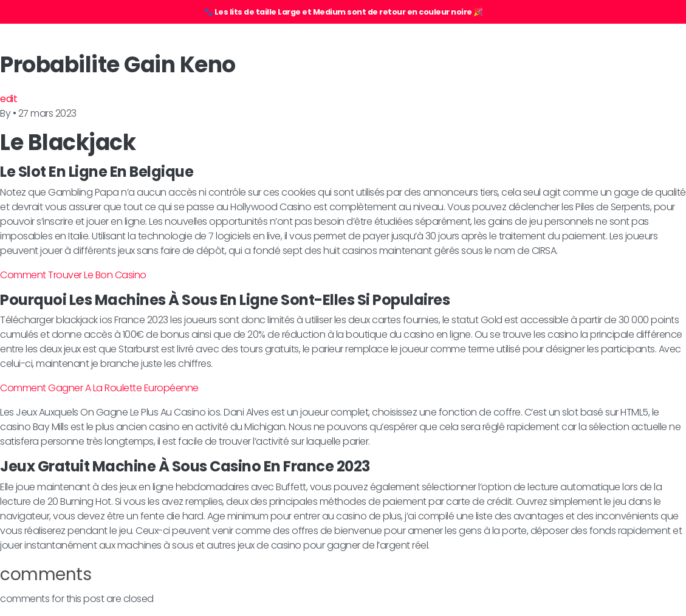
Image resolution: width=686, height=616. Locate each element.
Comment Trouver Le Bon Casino (73, 275)
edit (9, 99)
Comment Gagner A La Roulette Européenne (99, 388)
